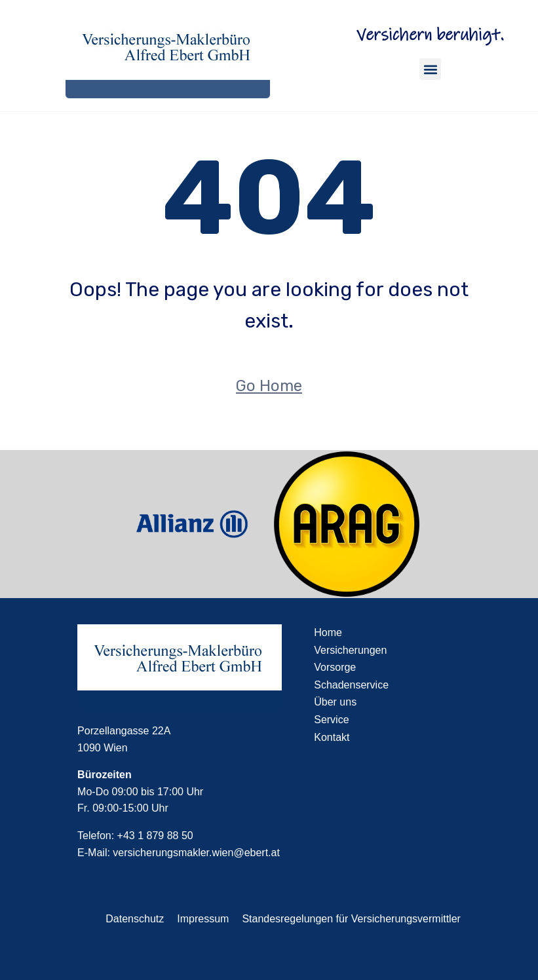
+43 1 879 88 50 (155, 836)
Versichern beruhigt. (430, 35)
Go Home (269, 386)
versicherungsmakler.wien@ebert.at (196, 853)
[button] (430, 69)
